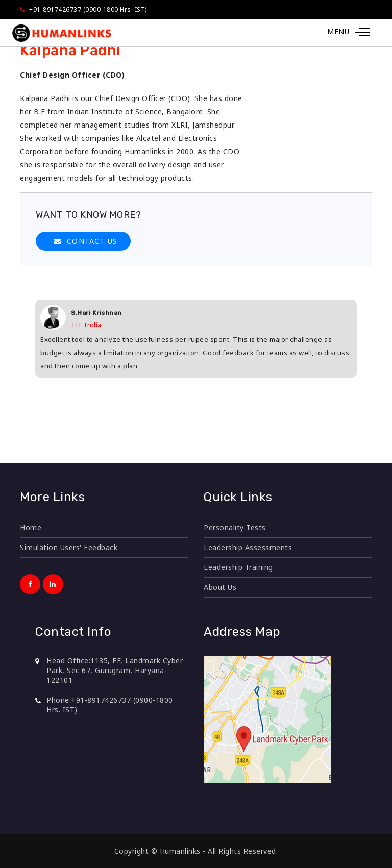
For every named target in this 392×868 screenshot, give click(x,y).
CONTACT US (92, 241)
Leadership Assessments (248, 547)
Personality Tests (235, 527)
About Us (220, 587)
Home (31, 527)
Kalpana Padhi (70, 50)
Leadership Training (238, 567)
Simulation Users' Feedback (69, 547)
